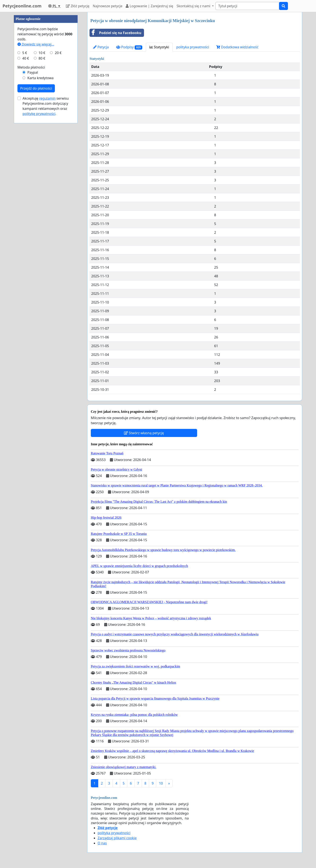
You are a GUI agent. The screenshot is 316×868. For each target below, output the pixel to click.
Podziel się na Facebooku (115, 33)
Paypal (33, 200)
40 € (26, 186)
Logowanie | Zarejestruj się (149, 6)
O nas (102, 843)
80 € (42, 186)
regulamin (47, 226)
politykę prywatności (39, 241)
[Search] (247, 6)
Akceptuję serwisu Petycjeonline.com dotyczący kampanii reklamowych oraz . (46, 234)
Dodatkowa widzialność (237, 47)
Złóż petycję (78, 6)
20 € (58, 180)
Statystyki (159, 47)
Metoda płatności (31, 195)
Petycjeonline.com (22, 6)
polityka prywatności (193, 47)
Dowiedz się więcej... (36, 172)
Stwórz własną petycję (144, 433)
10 (161, 783)
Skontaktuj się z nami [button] (194, 6)
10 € (42, 180)
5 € (25, 180)
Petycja (101, 47)
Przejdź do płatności (36, 216)
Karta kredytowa (41, 206)
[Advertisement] (46, 76)
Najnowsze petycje (107, 6)
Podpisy (129, 47)
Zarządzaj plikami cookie (117, 838)
